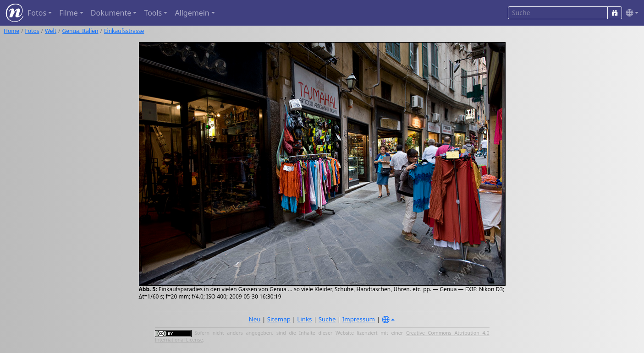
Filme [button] (69, 13)
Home (11, 31)
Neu (255, 319)
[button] (630, 13)
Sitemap (279, 319)
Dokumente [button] (111, 13)
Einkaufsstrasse (124, 31)
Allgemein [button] (192, 13)
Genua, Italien (80, 31)
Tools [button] (153, 13)
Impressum (359, 319)
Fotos (32, 31)
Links (304, 319)
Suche (327, 319)
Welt (51, 31)
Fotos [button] (37, 13)
